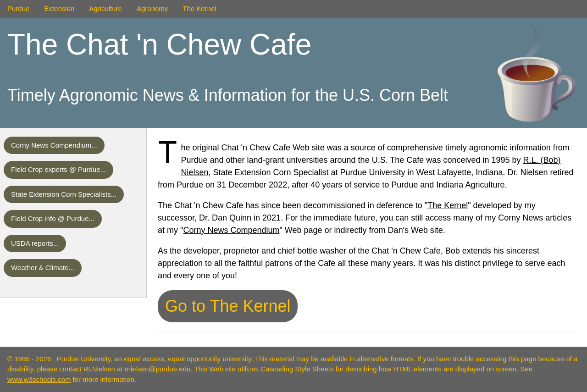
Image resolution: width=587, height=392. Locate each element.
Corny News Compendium (231, 230)
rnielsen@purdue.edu (158, 369)
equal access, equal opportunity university (187, 359)
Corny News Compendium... (54, 145)
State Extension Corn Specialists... (64, 194)
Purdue (18, 8)
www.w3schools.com (39, 379)
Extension (59, 8)
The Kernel (199, 8)
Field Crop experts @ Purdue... (58, 169)
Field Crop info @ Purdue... (53, 218)
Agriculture (105, 8)
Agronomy (152, 8)
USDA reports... (35, 243)
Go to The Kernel (228, 306)
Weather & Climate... (43, 268)
